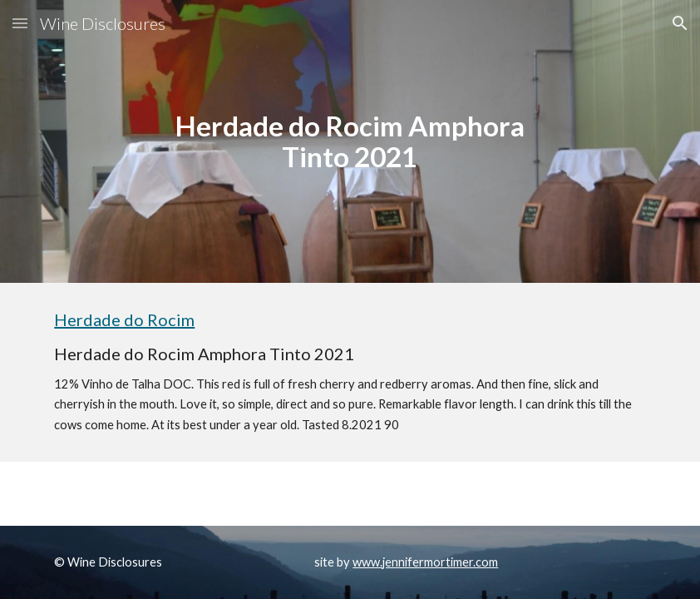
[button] (20, 23)
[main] (350, 141)
